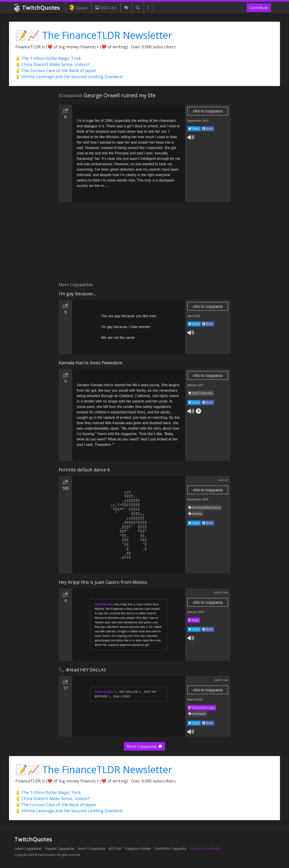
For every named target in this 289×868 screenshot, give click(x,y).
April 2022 (194, 316)
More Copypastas (144, 746)
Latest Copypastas (28, 848)
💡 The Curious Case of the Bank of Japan (56, 70)
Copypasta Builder (138, 848)
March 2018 (195, 699)
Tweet (194, 129)
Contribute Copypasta (170, 848)
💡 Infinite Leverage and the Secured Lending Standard (69, 77)
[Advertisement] (144, 244)
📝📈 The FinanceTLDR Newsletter (94, 35)
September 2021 (198, 121)
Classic (78, 8)
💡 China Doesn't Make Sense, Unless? (52, 64)
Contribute (259, 8)
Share (208, 129)
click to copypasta (208, 111)
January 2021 (196, 385)
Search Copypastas (91, 848)
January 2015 (196, 612)
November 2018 (198, 499)
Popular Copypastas (60, 848)
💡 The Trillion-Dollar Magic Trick (48, 58)
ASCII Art (106, 8)
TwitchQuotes (37, 8)
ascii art (223, 480)
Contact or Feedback (205, 848)
